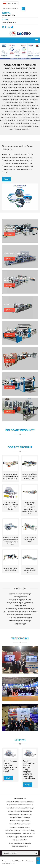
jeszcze (9, 234)
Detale (7, 179)
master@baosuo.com (9, 22)
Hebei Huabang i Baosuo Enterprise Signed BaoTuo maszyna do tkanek (10, 766)
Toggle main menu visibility (37, 39)
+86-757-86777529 (8, 16)
